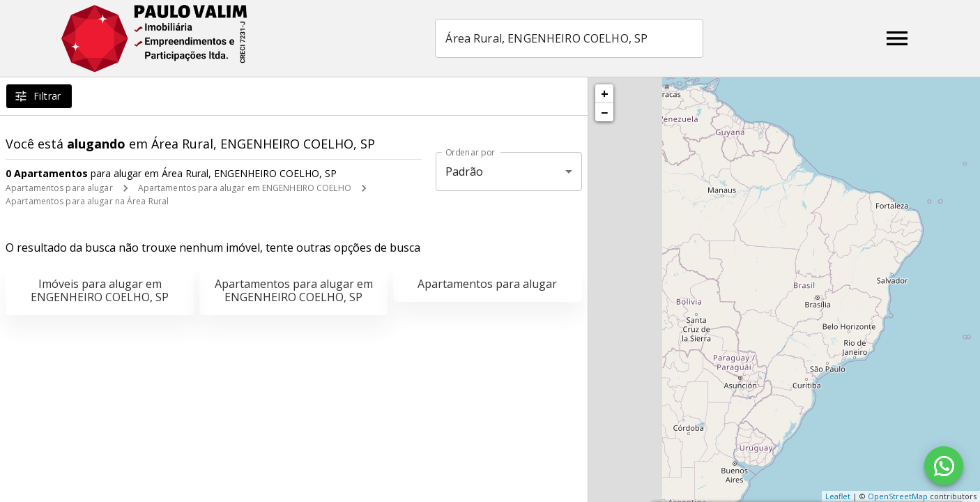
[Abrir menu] (897, 38)
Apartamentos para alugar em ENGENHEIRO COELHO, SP (294, 290)
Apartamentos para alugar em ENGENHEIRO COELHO (245, 188)
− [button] (604, 112)
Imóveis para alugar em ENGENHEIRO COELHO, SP (100, 290)
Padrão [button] (465, 172)
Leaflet (838, 496)
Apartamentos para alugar (59, 188)
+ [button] (605, 93)
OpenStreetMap (898, 496)
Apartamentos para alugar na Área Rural (87, 201)
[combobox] (570, 38)
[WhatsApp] (944, 466)
